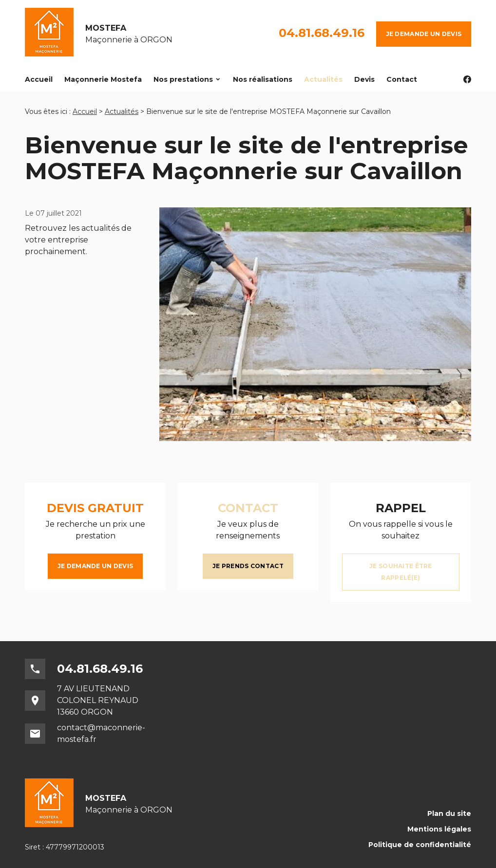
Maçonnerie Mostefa (103, 79)
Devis (364, 79)
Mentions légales (439, 829)
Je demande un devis (424, 34)
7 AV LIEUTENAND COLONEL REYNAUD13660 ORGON (98, 700)
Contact (402, 79)
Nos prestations (183, 79)
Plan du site (449, 813)
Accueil (39, 79)
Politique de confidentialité (420, 845)
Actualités (323, 79)
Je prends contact (248, 566)
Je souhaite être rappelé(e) (401, 572)
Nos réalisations (263, 79)
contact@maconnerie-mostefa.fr (101, 733)
